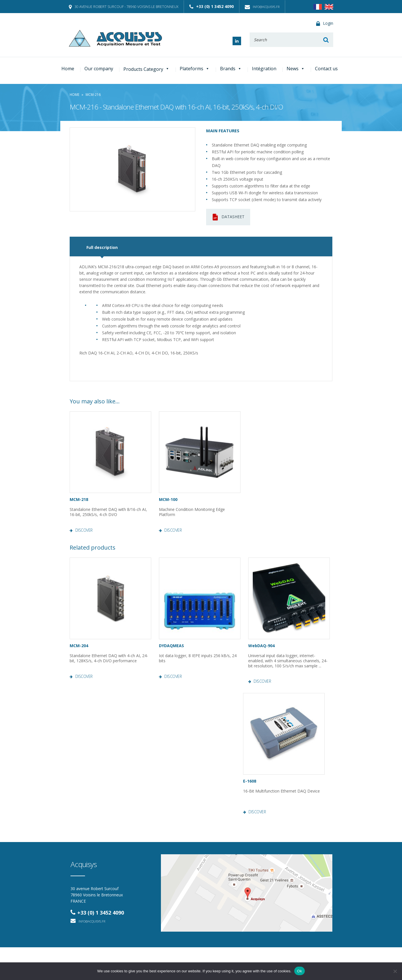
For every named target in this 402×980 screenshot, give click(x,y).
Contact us (326, 69)
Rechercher (326, 40)
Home (68, 69)
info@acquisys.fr (262, 7)
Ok (300, 971)
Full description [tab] (102, 247)
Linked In (237, 41)
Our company (99, 69)
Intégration (264, 69)
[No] (395, 971)
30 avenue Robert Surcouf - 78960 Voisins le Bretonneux (124, 7)
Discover (84, 530)
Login (325, 24)
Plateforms (195, 69)
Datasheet (228, 217)
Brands (231, 69)
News (296, 69)
